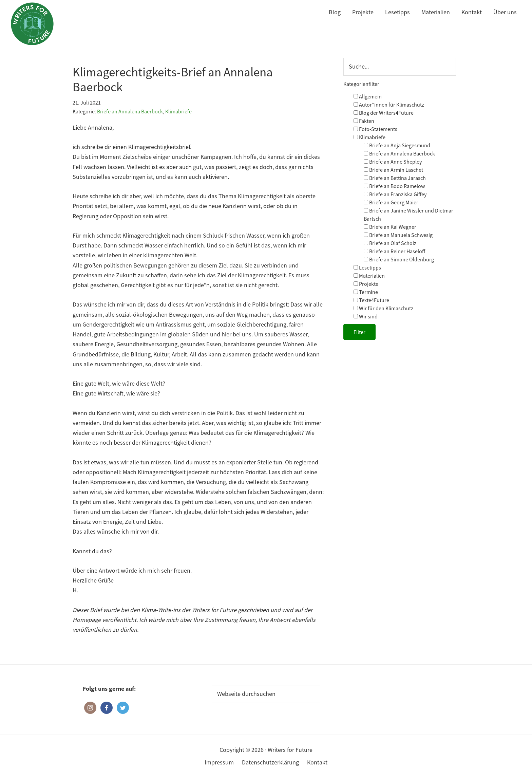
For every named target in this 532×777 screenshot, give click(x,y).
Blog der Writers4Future (384, 113)
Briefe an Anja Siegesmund (397, 145)
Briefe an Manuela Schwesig (398, 235)
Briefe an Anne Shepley (393, 162)
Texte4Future (371, 300)
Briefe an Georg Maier (391, 202)
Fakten (364, 121)
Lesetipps (367, 267)
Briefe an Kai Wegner (390, 227)
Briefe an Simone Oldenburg (399, 259)
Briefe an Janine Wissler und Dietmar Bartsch (408, 215)
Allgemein (368, 96)
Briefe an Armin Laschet (393, 170)
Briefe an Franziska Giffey (395, 194)
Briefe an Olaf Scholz (390, 243)
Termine (366, 292)
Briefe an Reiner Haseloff (394, 251)
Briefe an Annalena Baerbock (130, 111)
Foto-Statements (375, 129)
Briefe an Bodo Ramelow (394, 186)
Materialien (369, 276)
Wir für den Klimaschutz (383, 308)
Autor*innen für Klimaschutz (389, 105)
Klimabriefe (178, 111)
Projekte (366, 284)
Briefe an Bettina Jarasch (395, 178)
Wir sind (366, 316)
